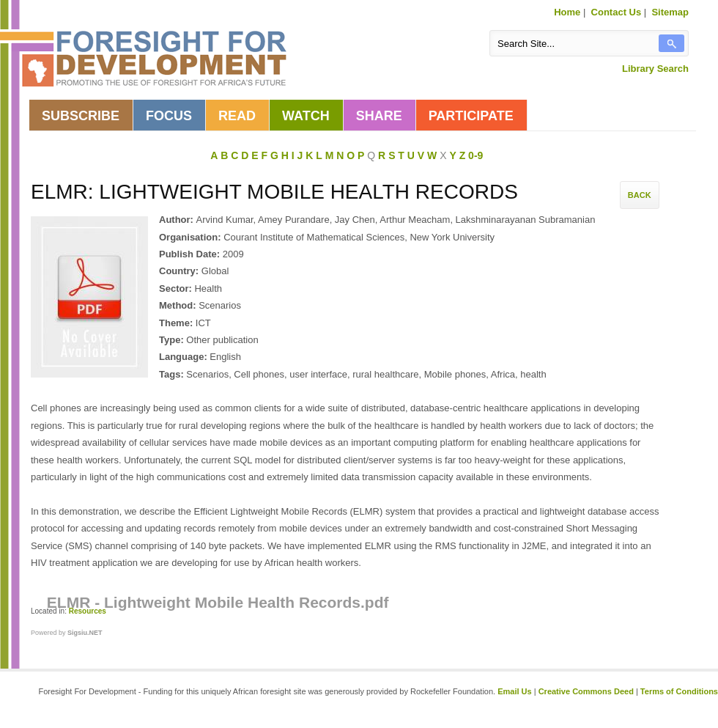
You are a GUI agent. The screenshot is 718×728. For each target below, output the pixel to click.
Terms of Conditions (679, 691)
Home (567, 12)
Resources (88, 611)
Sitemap (670, 12)
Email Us (514, 691)
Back (640, 195)
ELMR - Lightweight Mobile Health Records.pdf (218, 602)
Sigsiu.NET (85, 633)
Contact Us (617, 12)
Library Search (655, 69)
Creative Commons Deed (586, 691)
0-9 (475, 155)
